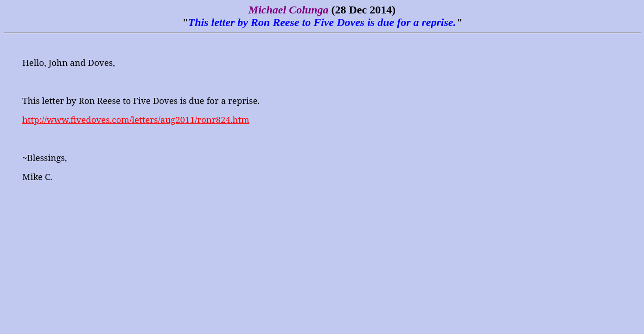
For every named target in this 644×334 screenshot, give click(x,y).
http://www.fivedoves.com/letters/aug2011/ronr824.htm (136, 119)
